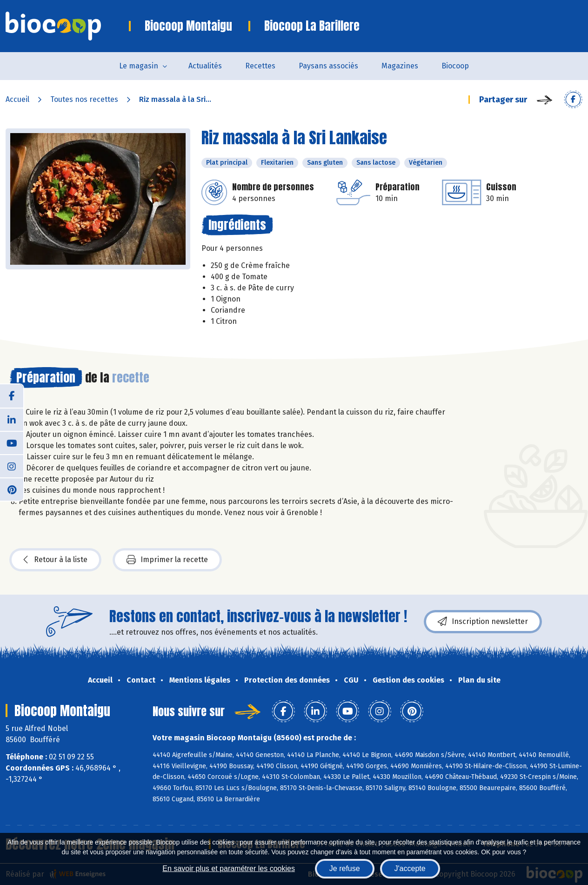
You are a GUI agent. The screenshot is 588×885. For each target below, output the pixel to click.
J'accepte (410, 868)
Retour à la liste (55, 560)
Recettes (260, 66)
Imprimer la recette (167, 560)
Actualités (205, 66)
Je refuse (345, 868)
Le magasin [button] (139, 66)
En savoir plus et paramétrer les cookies (229, 868)
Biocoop (455, 66)
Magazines (400, 66)
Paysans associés (328, 66)
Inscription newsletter (483, 622)
